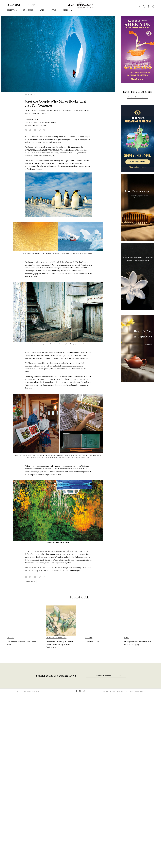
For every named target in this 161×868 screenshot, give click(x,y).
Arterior (67, 10)
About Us (120, 691)
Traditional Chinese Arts (56, 638)
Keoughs (31, 147)
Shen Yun (89, 638)
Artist (33, 94)
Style (53, 10)
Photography (31, 582)
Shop (31, 5)
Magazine (14, 5)
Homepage (12, 10)
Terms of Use (129, 691)
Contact (105, 691)
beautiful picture (56, 563)
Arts (42, 10)
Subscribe (28, 10)
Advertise (113, 691)
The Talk (28, 94)
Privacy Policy (139, 691)
